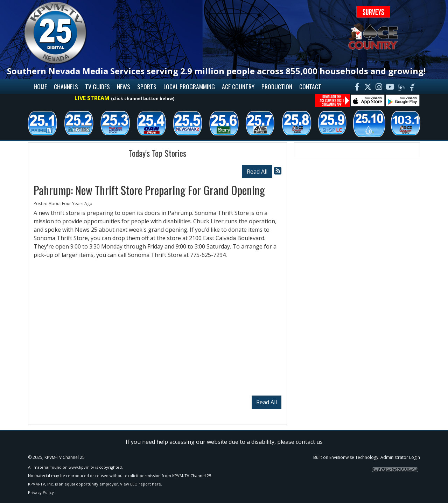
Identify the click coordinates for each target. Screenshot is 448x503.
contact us (309, 442)
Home (40, 86)
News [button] (124, 86)
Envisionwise (342, 457)
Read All (257, 172)
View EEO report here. (141, 484)
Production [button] (277, 86)
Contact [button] (310, 86)
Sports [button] (147, 86)
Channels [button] (66, 86)
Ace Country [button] (238, 86)
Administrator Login (400, 457)
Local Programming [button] (189, 86)
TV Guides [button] (97, 86)
